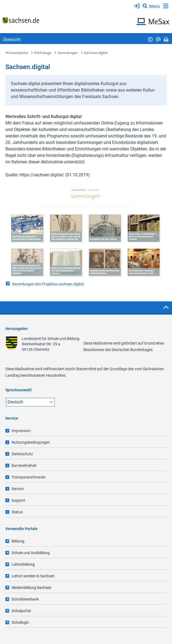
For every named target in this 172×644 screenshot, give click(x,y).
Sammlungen (68, 53)
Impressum (21, 431)
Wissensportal (17, 53)
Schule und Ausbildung (31, 553)
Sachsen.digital (96, 53)
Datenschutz (22, 454)
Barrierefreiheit (24, 466)
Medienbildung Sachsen (31, 588)
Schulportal (21, 611)
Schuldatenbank (25, 599)
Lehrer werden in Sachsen (33, 576)
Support (18, 500)
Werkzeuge (43, 53)
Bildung (18, 541)
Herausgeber (17, 329)
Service (18, 489)
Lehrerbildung (23, 564)
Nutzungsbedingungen (31, 442)
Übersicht (12, 40)
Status (17, 512)
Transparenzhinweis (28, 477)
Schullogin (20, 622)
